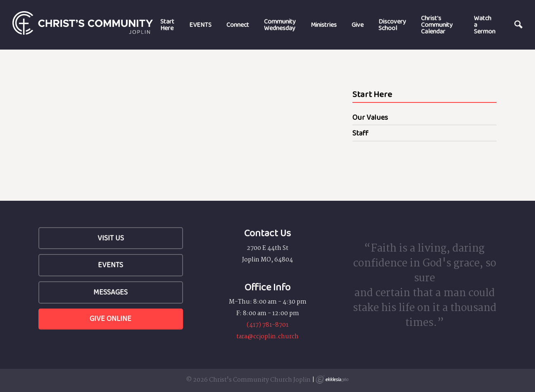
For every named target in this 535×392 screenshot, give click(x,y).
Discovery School (392, 25)
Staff (360, 133)
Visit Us (111, 238)
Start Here (167, 25)
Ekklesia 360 (332, 380)
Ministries (324, 25)
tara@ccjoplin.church (267, 337)
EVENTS (200, 25)
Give (358, 25)
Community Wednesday (280, 25)
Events (111, 265)
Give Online (111, 318)
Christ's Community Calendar (437, 25)
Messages (111, 292)
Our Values (370, 117)
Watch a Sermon (485, 25)
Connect (238, 25)
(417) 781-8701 (267, 325)
